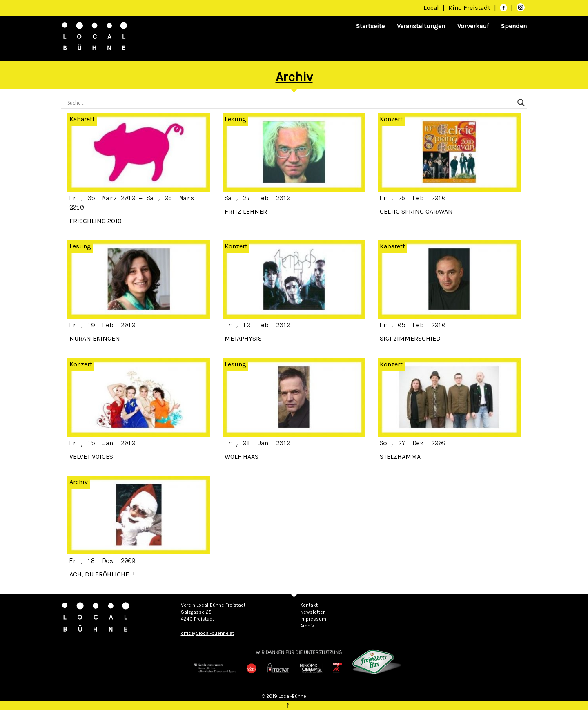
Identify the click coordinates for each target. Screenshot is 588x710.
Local (431, 8)
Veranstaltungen (421, 26)
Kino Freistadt (470, 8)
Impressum (313, 619)
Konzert (391, 119)
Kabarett (82, 119)
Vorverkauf (473, 26)
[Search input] (290, 103)
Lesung (235, 119)
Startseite (370, 26)
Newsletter (312, 612)
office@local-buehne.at (207, 633)
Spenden (514, 26)
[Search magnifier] (521, 103)
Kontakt (309, 605)
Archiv (79, 482)
